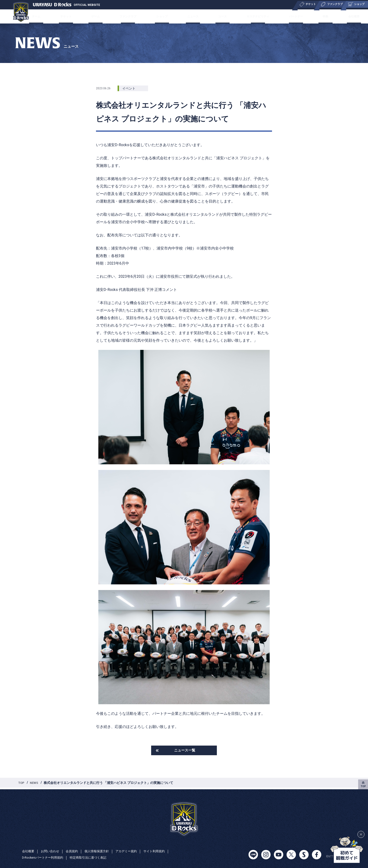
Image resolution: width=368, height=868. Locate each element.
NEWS (36, 784)
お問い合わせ (52, 851)
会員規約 (75, 851)
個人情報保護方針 (101, 851)
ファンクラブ (133, 16)
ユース (218, 16)
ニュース (192, 16)
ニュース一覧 (185, 751)
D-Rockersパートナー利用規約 (44, 858)
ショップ (164, 16)
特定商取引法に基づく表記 (93, 858)
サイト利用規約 (162, 851)
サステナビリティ (251, 16)
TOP (22, 784)
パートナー (288, 16)
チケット (78, 16)
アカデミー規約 (132, 851)
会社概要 (337, 16)
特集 (314, 16)
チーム (52, 16)
